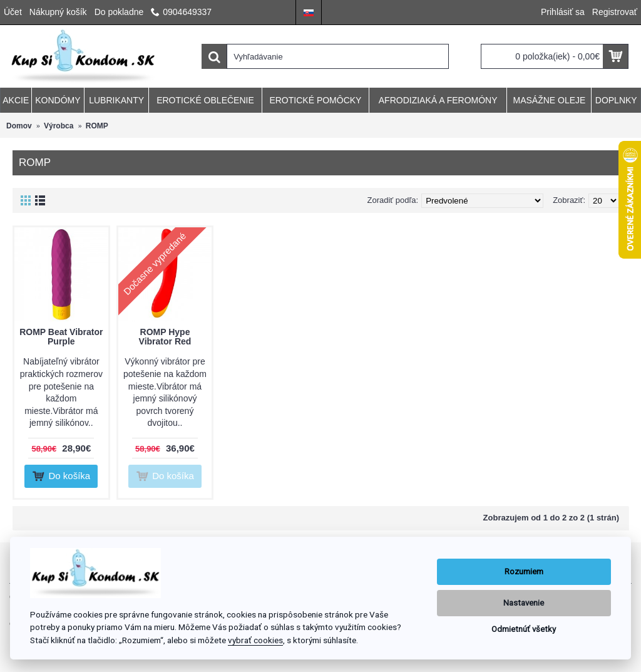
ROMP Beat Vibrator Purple (61, 337)
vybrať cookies (255, 640)
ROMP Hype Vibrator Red (165, 337)
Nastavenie (524, 603)
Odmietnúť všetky (524, 629)
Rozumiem (524, 571)
